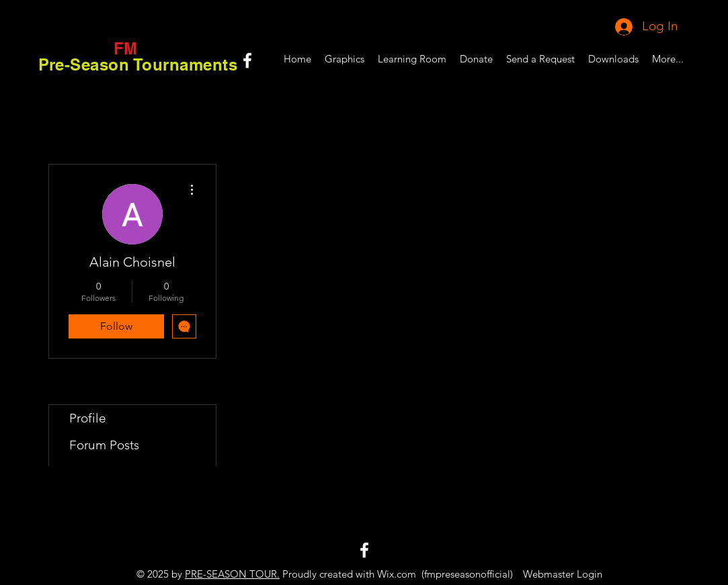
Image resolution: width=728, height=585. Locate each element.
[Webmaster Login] (563, 574)
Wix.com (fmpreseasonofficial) (445, 574)
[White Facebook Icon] (247, 60)
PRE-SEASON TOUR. (232, 574)
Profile (88, 418)
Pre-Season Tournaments (138, 64)
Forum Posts (104, 445)
